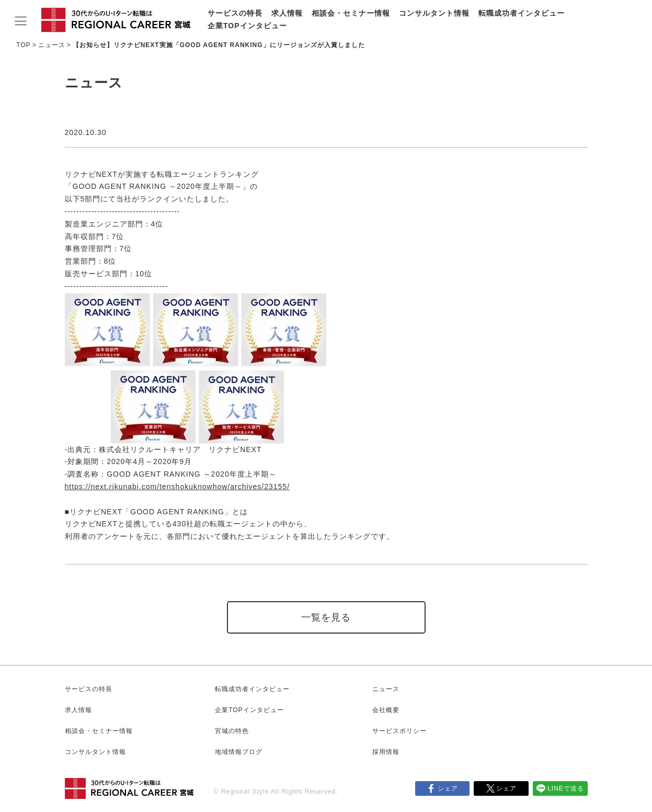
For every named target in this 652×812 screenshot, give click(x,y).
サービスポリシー (399, 731)
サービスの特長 (235, 13)
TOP (23, 45)
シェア (448, 788)
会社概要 (386, 710)
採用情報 (386, 752)
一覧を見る (326, 617)
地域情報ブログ (239, 752)
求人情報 (287, 13)
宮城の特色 (232, 731)
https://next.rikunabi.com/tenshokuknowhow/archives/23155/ (178, 487)
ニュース (52, 45)
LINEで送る (566, 788)
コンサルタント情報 (434, 13)
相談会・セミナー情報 (351, 13)
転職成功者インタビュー (522, 13)
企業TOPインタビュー (247, 26)
